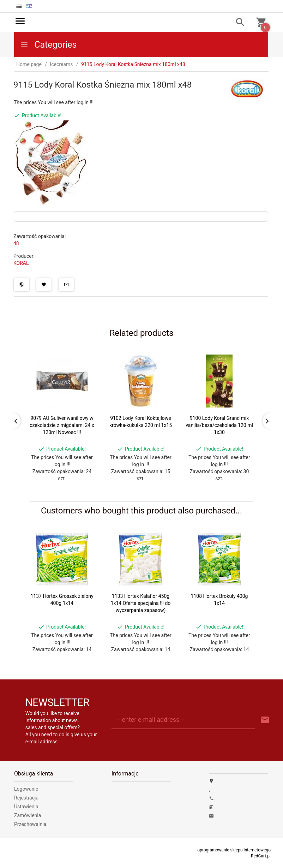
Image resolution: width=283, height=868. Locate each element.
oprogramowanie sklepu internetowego (234, 850)
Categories (48, 45)
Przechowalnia (30, 824)
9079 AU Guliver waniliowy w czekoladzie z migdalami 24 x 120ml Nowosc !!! (62, 425)
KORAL (21, 263)
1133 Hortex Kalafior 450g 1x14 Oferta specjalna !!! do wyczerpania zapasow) (141, 603)
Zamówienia (28, 815)
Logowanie (26, 789)
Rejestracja (26, 798)
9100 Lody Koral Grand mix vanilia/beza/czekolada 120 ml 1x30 (219, 425)
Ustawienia (26, 807)
